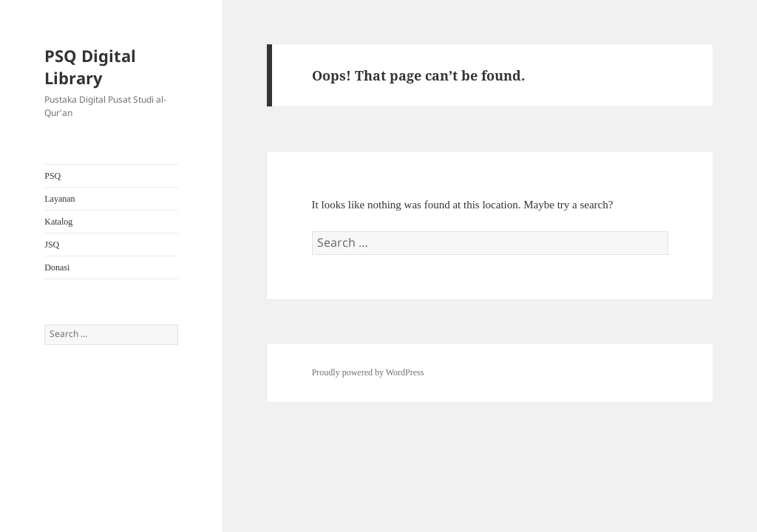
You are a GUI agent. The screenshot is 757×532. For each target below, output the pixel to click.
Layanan (60, 199)
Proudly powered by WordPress (368, 372)
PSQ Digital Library (90, 66)
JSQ (52, 245)
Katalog (58, 222)
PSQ (52, 176)
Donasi (57, 267)
